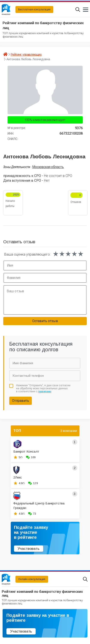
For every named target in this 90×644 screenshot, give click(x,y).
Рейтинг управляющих (26, 54)
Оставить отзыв (45, 321)
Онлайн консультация (32, 579)
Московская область (48, 167)
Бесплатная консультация (34, 10)
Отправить (21, 401)
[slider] (68, 254)
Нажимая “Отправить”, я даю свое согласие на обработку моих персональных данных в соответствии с (43, 389)
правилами (45, 391)
